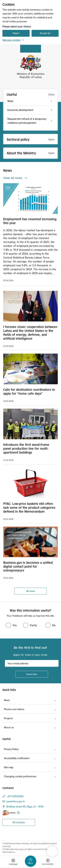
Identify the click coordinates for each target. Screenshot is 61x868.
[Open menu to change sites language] (13, 862)
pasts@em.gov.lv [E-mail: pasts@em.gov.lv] (16, 801)
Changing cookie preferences (20, 776)
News (7, 700)
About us (9, 727)
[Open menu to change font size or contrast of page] (48, 862)
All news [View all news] (31, 591)
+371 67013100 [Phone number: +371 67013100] (15, 796)
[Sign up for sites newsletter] (32, 674)
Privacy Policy (11, 749)
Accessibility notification (17, 758)
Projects (8, 718)
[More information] (18, 813)
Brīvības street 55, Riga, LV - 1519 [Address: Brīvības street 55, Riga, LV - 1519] (25, 807)
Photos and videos (14, 709)
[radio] (11, 625)
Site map (9, 767)
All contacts (19, 822)
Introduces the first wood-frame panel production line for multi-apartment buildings (26, 449)
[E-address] (9, 813)
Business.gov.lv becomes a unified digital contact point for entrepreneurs (28, 566)
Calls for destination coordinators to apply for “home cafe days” (29, 392)
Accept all (45, 33)
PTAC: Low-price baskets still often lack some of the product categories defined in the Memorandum (29, 508)
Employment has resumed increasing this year (30, 221)
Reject (16, 33)
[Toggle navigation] (31, 861)
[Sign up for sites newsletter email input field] (32, 663)
